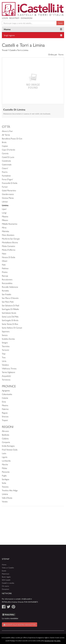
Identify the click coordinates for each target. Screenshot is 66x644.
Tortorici (5, 350)
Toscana (5, 487)
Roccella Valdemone (10, 287)
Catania (5, 398)
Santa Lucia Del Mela (10, 317)
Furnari (5, 187)
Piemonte (6, 472)
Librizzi (5, 202)
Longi (4, 213)
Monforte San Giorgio (11, 239)
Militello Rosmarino (10, 224)
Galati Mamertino (9, 190)
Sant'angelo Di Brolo (10, 320)
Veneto (5, 501)
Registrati (14, 18)
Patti (4, 265)
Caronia (5, 153)
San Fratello (7, 294)
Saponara (6, 331)
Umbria (5, 494)
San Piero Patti (8, 302)
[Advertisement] (33, 527)
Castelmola (6, 161)
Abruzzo (5, 431)
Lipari (4, 209)
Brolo (4, 142)
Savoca (5, 335)
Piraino (5, 272)
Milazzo (5, 220)
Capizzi (5, 146)
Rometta (5, 291)
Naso (4, 253)
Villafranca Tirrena (9, 368)
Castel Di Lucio (8, 157)
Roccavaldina (7, 283)
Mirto (4, 227)
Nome (61, 54)
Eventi (4, 571)
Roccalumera (7, 279)
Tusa (4, 357)
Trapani (5, 420)
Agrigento (6, 390)
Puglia (4, 475)
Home (7, 29)
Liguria (5, 457)
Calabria (5, 438)
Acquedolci (6, 376)
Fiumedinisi (6, 176)
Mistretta (5, 231)
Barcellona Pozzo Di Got (12, 138)
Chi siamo (5, 586)
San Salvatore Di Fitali (10, 305)
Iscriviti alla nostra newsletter (20, 625)
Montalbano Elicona (10, 242)
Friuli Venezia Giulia (10, 450)
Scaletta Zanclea (8, 339)
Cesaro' (5, 168)
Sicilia (4, 483)
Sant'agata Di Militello (10, 309)
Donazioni (27, 18)
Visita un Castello (8, 568)
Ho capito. (57, 641)
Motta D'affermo (9, 250)
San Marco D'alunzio (10, 298)
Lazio (4, 453)
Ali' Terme (6, 135)
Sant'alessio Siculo (9, 313)
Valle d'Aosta (7, 498)
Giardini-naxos (8, 194)
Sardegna (6, 479)
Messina (5, 216)
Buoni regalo (6, 577)
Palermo (5, 409)
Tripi (4, 354)
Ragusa (5, 413)
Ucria (4, 361)
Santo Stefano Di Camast (12, 328)
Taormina (6, 346)
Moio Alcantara (8, 235)
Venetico (5, 365)
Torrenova (6, 380)
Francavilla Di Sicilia (10, 183)
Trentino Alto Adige (10, 490)
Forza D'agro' (7, 179)
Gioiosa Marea (8, 198)
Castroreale (7, 164)
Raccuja (5, 276)
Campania (6, 442)
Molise (4, 468)
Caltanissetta (7, 394)
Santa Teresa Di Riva (10, 324)
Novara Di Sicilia (9, 257)
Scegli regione (9, 35)
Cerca (60, 23)
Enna (4, 402)
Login (5, 18)
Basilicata (6, 435)
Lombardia (6, 461)
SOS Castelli (6, 580)
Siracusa (5, 416)
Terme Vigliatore (8, 372)
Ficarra (5, 172)
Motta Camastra (8, 246)
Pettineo (5, 268)
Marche (5, 464)
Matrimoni (6, 574)
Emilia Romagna (8, 446)
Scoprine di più (49, 641)
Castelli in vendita (8, 583)
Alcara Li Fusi (7, 131)
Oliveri (5, 261)
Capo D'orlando (9, 150)
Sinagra (5, 342)
